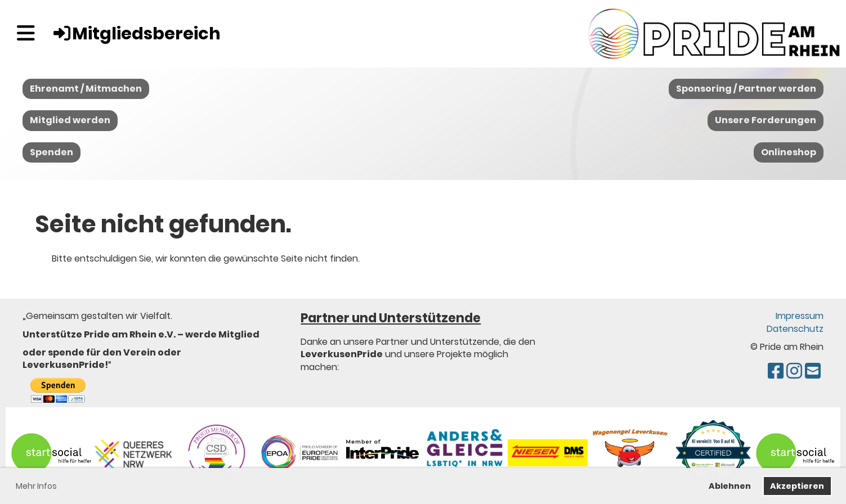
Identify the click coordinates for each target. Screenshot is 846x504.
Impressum (800, 316)
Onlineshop (789, 152)
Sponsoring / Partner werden (746, 89)
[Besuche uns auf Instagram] (794, 371)
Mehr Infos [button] (36, 486)
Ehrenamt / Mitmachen (86, 89)
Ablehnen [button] (730, 486)
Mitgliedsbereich (136, 34)
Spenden (52, 152)
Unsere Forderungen (766, 120)
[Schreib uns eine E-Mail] (813, 371)
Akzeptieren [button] (797, 486)
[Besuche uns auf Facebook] (776, 371)
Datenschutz (795, 329)
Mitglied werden (70, 120)
